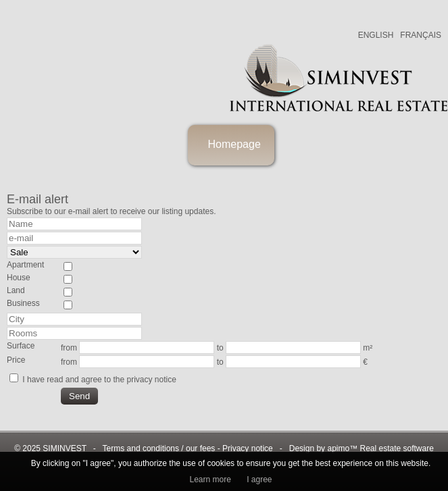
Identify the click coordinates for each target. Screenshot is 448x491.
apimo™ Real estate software (380, 448)
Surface (21, 346)
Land (16, 290)
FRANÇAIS (421, 35)
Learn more (210, 480)
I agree (259, 480)
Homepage (234, 144)
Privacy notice (248, 448)
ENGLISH (376, 35)
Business (23, 303)
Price (16, 360)
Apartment (25, 265)
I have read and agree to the (99, 380)
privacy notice (151, 380)
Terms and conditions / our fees (159, 448)
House (19, 278)
